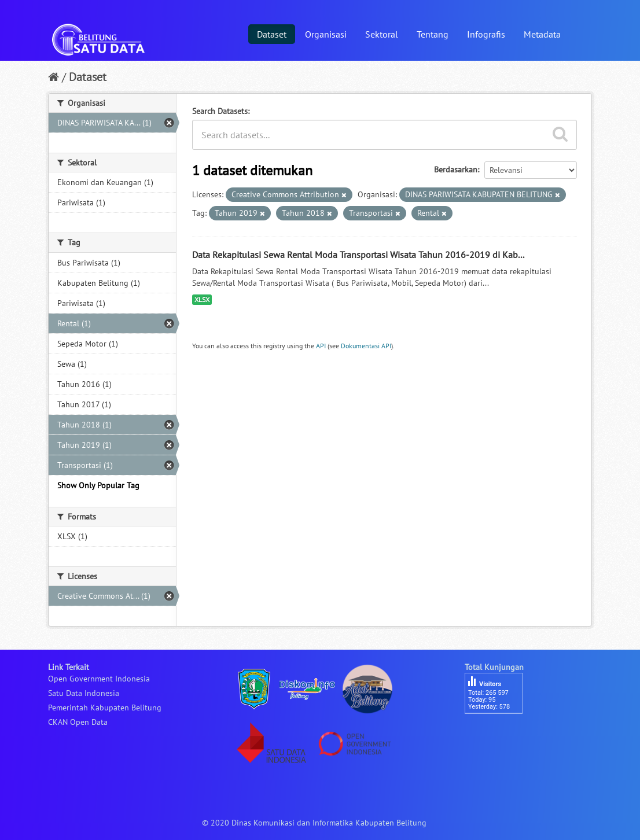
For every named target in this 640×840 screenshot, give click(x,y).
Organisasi (326, 34)
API (321, 346)
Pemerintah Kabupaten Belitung (105, 708)
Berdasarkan (456, 170)
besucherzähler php (499, 734)
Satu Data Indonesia (84, 693)
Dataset (272, 34)
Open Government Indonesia (99, 679)
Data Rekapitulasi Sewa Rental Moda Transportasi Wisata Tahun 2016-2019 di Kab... (358, 255)
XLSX (202, 299)
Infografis (486, 34)
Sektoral (382, 34)
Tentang (433, 34)
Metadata (542, 34)
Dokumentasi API (366, 346)
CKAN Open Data (78, 722)
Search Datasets (220, 111)
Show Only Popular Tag (98, 485)
